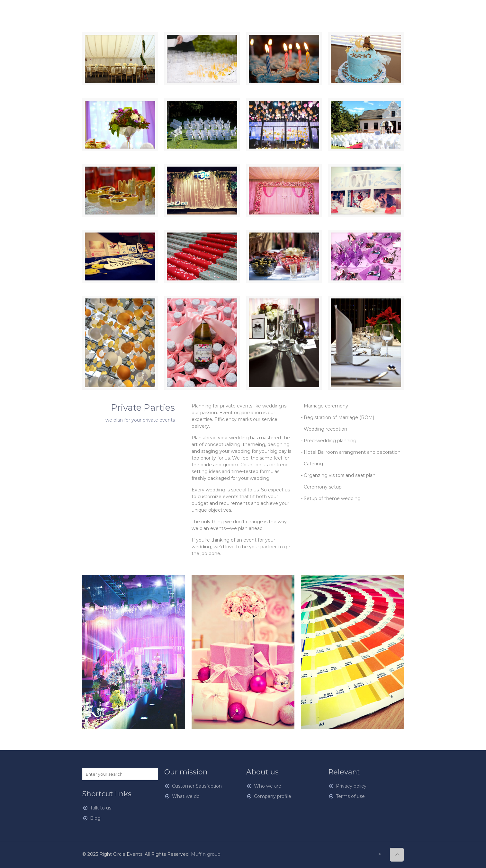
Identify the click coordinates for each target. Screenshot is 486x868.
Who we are (268, 786)
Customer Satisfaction (197, 786)
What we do (186, 796)
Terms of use (350, 796)
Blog (95, 818)
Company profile (273, 796)
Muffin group (206, 854)
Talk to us (101, 808)
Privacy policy (351, 786)
